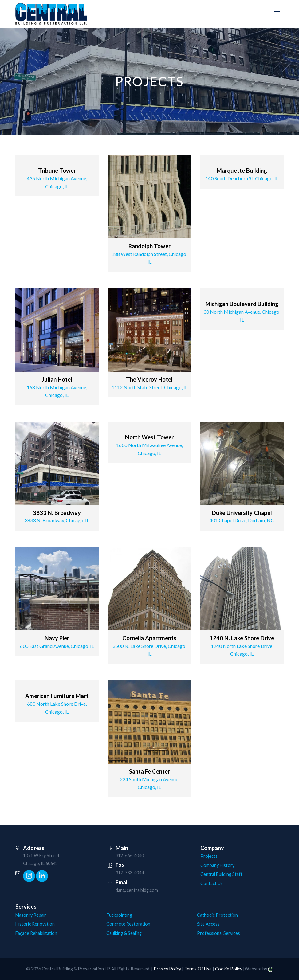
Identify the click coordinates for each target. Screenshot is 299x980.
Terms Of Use (198, 969)
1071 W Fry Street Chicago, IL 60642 (41, 859)
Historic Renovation (35, 924)
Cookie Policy (229, 969)
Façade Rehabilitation (36, 933)
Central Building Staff (221, 874)
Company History (217, 865)
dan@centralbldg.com (137, 890)
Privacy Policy (167, 969)
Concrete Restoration (128, 924)
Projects (209, 856)
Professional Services (218, 933)
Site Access (208, 924)
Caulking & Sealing (124, 933)
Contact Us (212, 883)
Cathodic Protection (217, 915)
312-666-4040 (130, 855)
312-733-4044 (130, 873)
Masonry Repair (31, 915)
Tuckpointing (119, 915)
